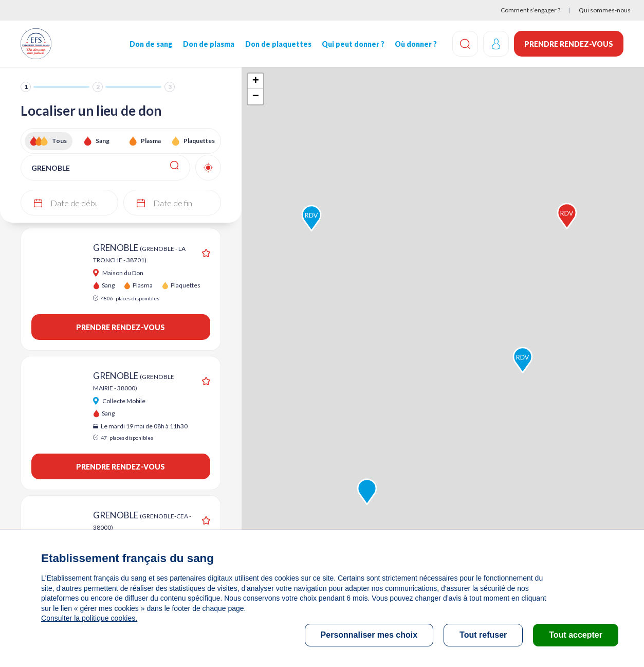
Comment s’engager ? (530, 10)
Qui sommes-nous (605, 10)
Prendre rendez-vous (569, 44)
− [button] (256, 97)
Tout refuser (483, 635)
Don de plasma (209, 44)
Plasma (151, 141)
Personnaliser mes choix (369, 635)
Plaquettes (199, 141)
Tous (59, 141)
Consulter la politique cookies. (89, 618)
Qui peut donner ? (353, 44)
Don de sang (151, 44)
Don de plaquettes (278, 44)
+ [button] (256, 81)
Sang (103, 141)
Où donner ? (416, 44)
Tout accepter (576, 635)
